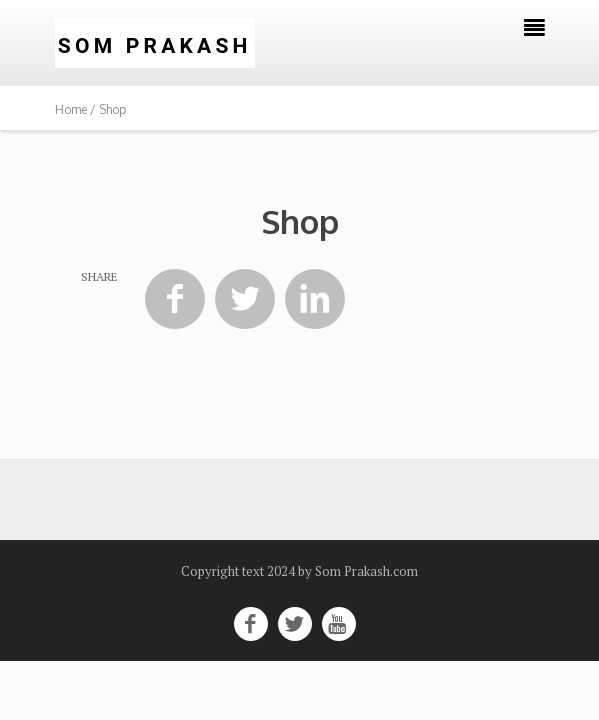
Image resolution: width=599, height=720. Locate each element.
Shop (300, 221)
